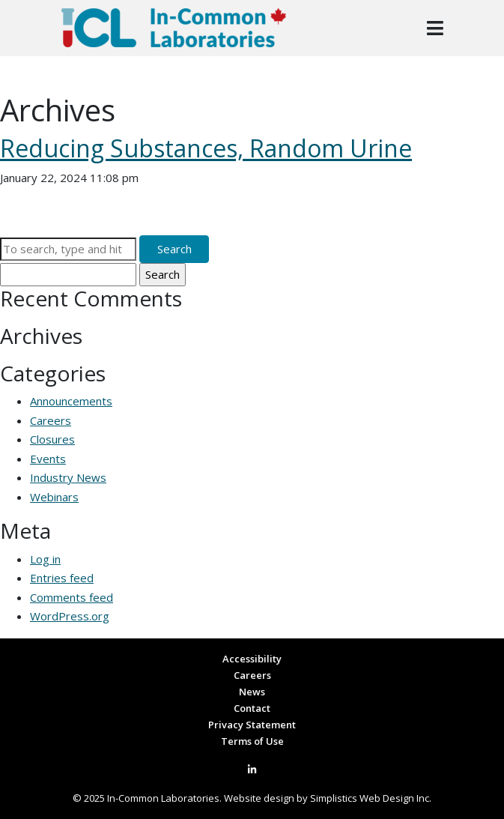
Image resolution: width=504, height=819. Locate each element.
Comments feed (72, 597)
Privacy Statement (252, 725)
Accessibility (252, 659)
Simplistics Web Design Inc (370, 798)
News (252, 692)
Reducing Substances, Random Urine (206, 148)
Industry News (68, 477)
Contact (252, 708)
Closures (52, 439)
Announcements (71, 401)
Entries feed (62, 578)
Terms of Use (252, 741)
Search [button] (174, 249)
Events (48, 459)
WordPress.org (70, 616)
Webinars (54, 497)
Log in (45, 559)
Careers (51, 420)
